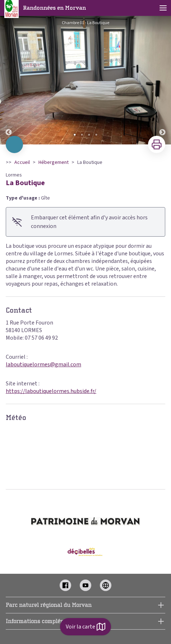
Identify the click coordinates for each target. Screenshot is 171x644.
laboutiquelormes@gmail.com (43, 365)
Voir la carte (85, 627)
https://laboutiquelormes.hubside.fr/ (51, 391)
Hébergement (54, 162)
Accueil (22, 162)
